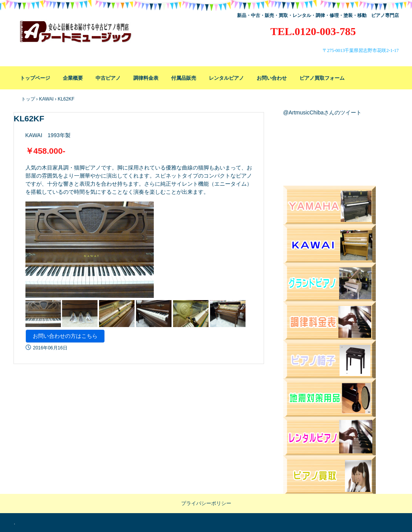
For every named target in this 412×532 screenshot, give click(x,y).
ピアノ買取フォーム (322, 78)
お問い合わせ (272, 78)
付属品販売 (184, 78)
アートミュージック (82, 34)
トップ (28, 99)
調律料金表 (146, 78)
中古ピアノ (108, 78)
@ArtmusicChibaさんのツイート (322, 112)
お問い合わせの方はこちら (65, 336)
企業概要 (73, 78)
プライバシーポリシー (206, 503)
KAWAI (46, 99)
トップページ (35, 78)
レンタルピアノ (226, 78)
